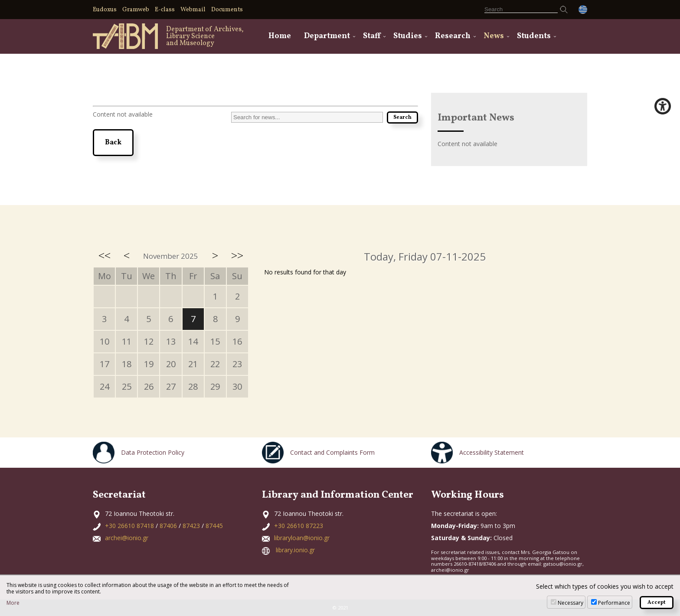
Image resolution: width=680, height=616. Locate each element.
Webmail (193, 10)
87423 (191, 526)
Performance (614, 603)
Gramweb (136, 10)
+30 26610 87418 (129, 526)
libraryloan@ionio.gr (302, 538)
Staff (372, 36)
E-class (165, 10)
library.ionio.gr (295, 550)
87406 (168, 526)
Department (327, 36)
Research (453, 36)
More (13, 603)
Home (280, 36)
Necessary (570, 603)
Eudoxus (105, 10)
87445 (214, 526)
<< (105, 255)
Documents (227, 10)
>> (237, 255)
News (494, 36)
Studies (408, 36)
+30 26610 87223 (299, 526)
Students (534, 36)
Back (113, 143)
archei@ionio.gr (127, 538)
